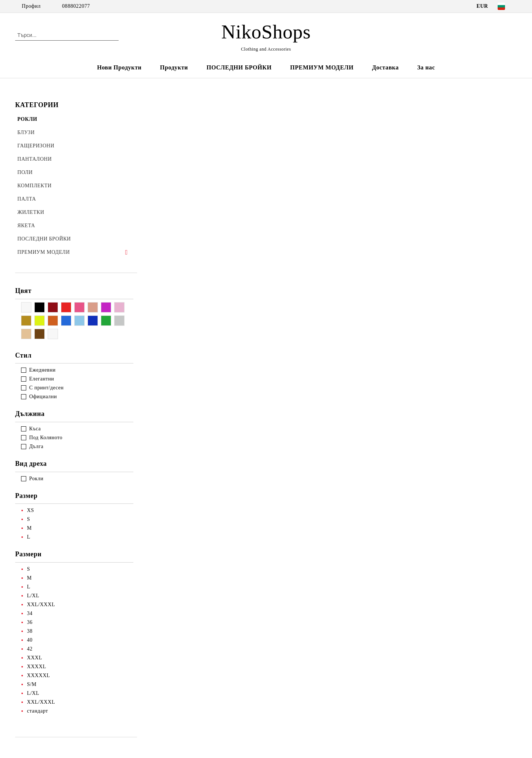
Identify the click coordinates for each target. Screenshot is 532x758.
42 (30, 649)
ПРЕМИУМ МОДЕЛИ (322, 67)
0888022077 (76, 6)
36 (30, 622)
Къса (35, 429)
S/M (32, 684)
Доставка (385, 67)
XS (30, 510)
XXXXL (37, 667)
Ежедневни (42, 370)
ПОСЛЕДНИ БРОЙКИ (239, 67)
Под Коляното (46, 438)
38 (30, 631)
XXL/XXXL (41, 605)
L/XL (33, 596)
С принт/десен (46, 388)
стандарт (37, 711)
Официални (43, 397)
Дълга (36, 446)
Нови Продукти (119, 67)
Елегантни (42, 379)
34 (30, 613)
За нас (426, 67)
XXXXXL (38, 675)
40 (30, 640)
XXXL (35, 658)
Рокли (36, 479)
